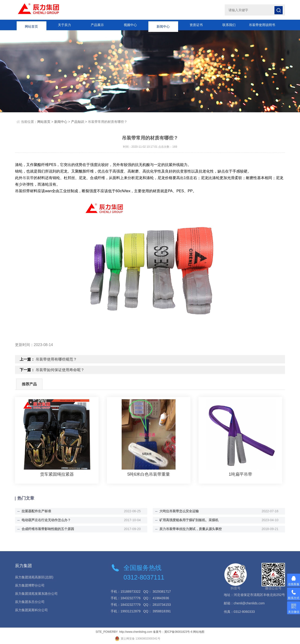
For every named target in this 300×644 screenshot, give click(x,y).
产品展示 (97, 25)
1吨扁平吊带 (240, 474)
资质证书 (196, 25)
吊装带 (28, 178)
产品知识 (78, 122)
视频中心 (130, 25)
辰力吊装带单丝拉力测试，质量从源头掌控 (191, 529)
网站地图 (199, 632)
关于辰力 (64, 25)
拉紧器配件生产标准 (36, 511)
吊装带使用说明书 (262, 25)
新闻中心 (163, 25)
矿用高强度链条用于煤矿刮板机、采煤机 (189, 520)
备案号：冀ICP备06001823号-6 (173, 632)
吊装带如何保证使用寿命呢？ (60, 370)
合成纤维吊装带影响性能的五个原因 (48, 529)
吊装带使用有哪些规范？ (56, 359)
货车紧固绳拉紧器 (57, 474)
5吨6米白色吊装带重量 (149, 474)
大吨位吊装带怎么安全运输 (179, 511)
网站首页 (31, 25)
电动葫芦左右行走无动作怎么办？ (46, 520)
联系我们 (229, 25)
